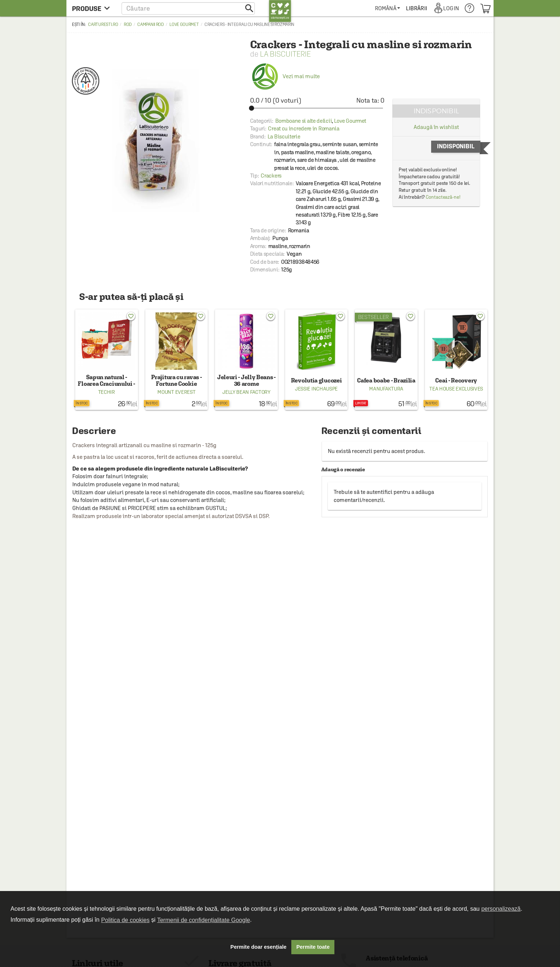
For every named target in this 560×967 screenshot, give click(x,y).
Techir (107, 392)
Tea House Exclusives (456, 389)
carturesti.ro (103, 24)
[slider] (317, 108)
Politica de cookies (125, 920)
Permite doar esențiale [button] (258, 947)
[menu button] (93, 8)
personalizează (501, 909)
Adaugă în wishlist (436, 127)
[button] (188, 8)
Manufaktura (386, 389)
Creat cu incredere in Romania (304, 128)
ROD (128, 24)
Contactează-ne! (443, 197)
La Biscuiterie (285, 54)
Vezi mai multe (285, 76)
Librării (417, 8)
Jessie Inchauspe (316, 389)
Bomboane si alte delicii (304, 121)
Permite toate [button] (313, 947)
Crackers (271, 176)
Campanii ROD (150, 24)
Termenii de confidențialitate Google (203, 920)
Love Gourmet (184, 24)
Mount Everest (176, 392)
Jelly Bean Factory (246, 392)
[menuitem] (388, 8)
